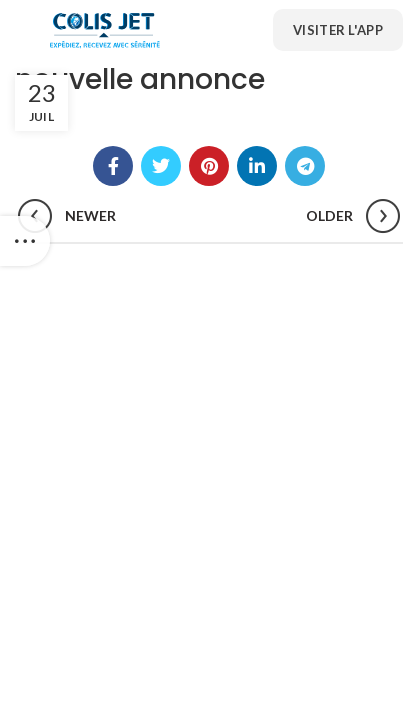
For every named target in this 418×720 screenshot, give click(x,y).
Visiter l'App (338, 30)
